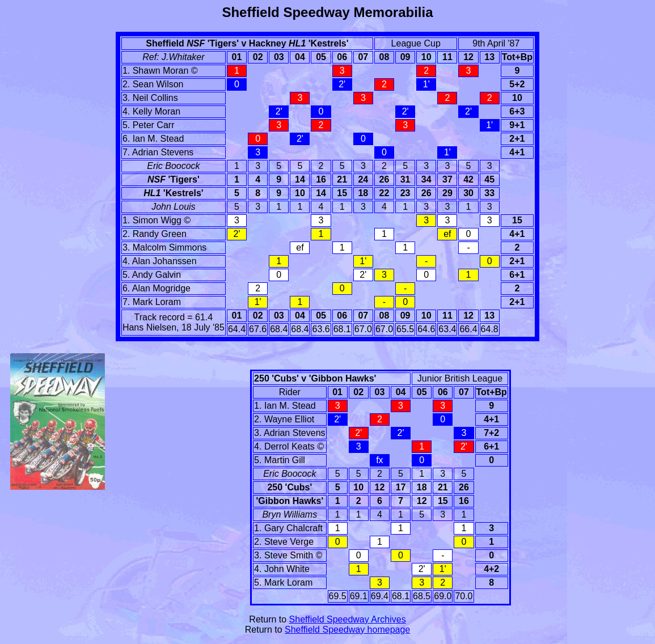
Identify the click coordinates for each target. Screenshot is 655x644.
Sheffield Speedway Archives (348, 619)
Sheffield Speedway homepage (347, 630)
